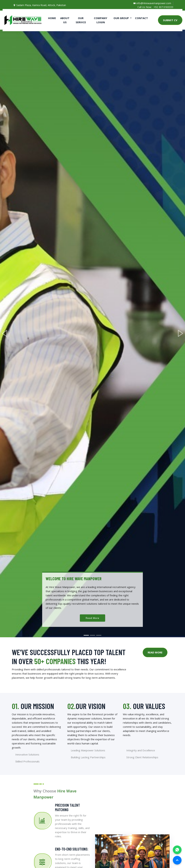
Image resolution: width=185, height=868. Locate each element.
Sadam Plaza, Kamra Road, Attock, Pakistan (40, 5)
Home (52, 18)
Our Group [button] (121, 18)
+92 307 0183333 (163, 7)
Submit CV (170, 20)
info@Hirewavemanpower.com (151, 3)
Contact (141, 18)
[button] (5, 333)
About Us (65, 20)
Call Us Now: (144, 7)
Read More (92, 618)
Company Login (101, 20)
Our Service (81, 20)
